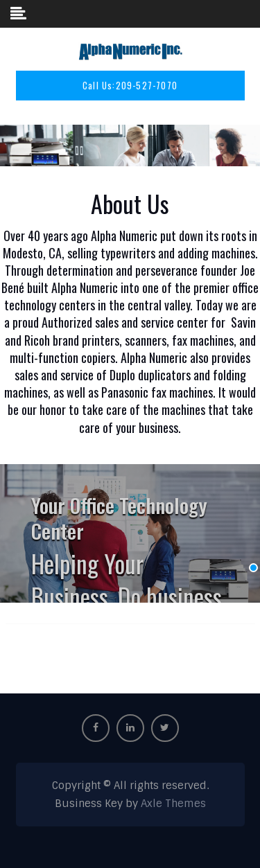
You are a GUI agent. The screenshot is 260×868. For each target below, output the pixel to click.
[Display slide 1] (253, 568)
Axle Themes (173, 804)
